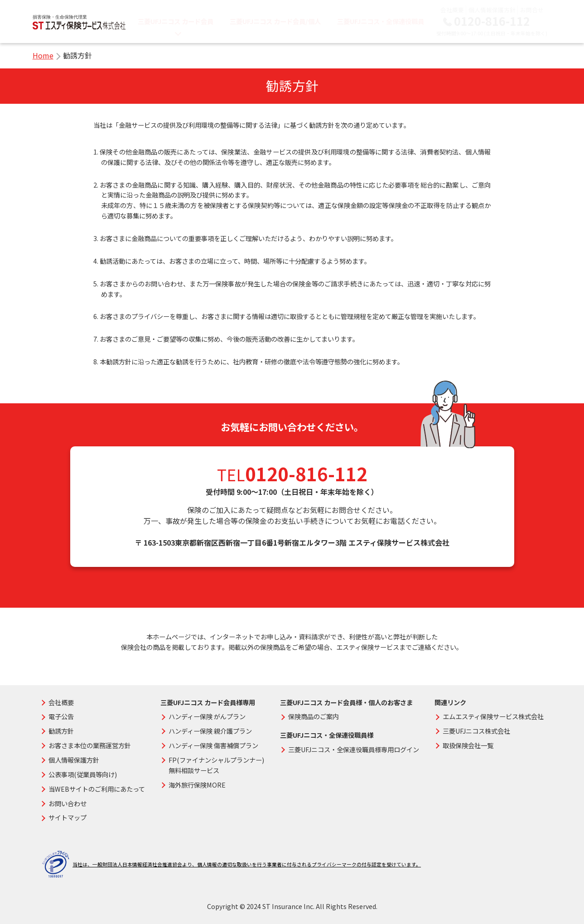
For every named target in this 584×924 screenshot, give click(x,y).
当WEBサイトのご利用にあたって (97, 789)
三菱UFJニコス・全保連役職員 (381, 21)
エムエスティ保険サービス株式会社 (493, 716)
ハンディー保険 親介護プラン (210, 731)
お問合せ (532, 10)
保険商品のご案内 (314, 716)
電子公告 (61, 716)
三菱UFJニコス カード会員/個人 (275, 21)
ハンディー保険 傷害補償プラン (213, 745)
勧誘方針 (61, 731)
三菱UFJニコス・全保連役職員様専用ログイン (354, 749)
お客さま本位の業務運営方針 (90, 745)
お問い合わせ (68, 803)
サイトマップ (68, 817)
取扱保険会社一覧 (468, 745)
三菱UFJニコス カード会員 (176, 21)
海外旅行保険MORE (197, 785)
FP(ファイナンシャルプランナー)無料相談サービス (216, 765)
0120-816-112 (492, 21)
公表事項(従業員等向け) (83, 774)
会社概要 (452, 10)
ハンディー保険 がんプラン (207, 716)
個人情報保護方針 (492, 10)
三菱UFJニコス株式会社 (476, 731)
